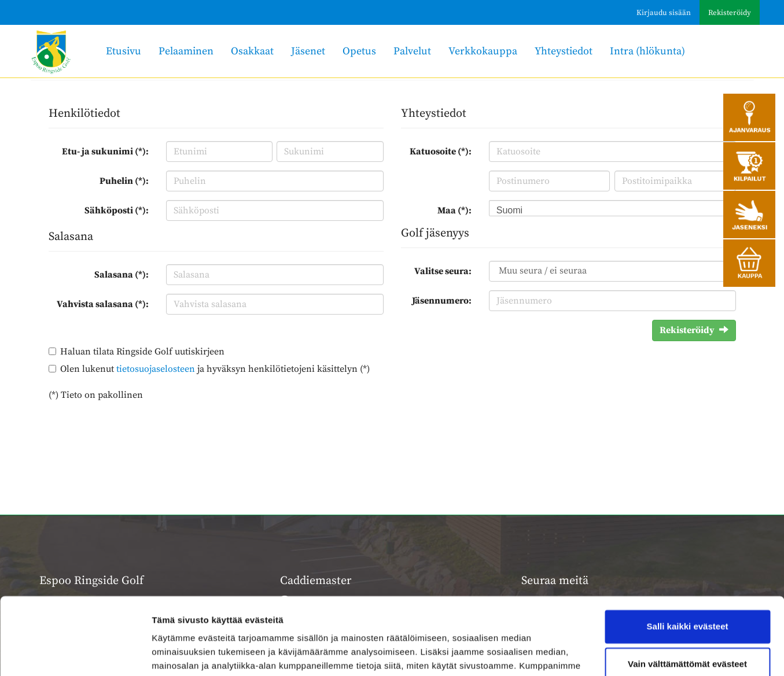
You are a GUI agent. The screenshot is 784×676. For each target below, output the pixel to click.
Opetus (359, 51)
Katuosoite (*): (441, 152)
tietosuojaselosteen (156, 369)
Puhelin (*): (124, 181)
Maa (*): (454, 210)
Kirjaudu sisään (664, 13)
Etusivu (124, 51)
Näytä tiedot (177, 653)
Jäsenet (308, 51)
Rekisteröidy (730, 13)
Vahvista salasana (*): (103, 304)
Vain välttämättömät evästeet (687, 592)
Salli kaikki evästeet (688, 554)
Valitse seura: (443, 271)
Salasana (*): (122, 275)
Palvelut (412, 51)
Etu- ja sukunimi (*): (105, 152)
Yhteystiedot (564, 51)
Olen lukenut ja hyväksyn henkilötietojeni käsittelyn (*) (215, 369)
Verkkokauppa (483, 51)
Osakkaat (252, 51)
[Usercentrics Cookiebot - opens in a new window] (75, 653)
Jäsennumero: (442, 301)
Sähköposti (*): (117, 210)
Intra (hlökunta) (647, 51)
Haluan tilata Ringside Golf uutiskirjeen (142, 352)
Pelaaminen (186, 51)
